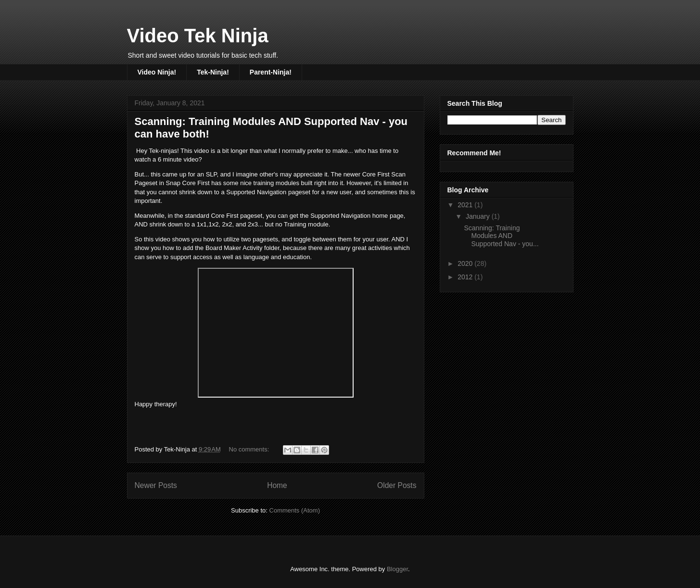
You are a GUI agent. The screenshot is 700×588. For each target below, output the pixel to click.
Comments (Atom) (295, 510)
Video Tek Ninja (198, 36)
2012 (466, 277)
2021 (466, 205)
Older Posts (397, 485)
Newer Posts (156, 485)
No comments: (250, 449)
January (479, 216)
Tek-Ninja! (213, 72)
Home (277, 485)
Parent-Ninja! (271, 72)
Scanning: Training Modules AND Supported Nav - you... (501, 236)
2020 (466, 263)
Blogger (397, 569)
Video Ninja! (157, 72)
